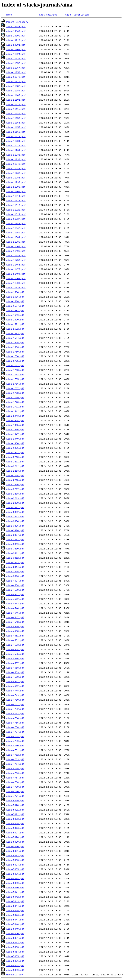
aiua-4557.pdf (15, 663)
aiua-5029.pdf (15, 842)
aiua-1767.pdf (15, 388)
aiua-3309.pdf (15, 544)
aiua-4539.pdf (15, 590)
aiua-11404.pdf (16, 246)
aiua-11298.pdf (16, 187)
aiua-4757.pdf (15, 732)
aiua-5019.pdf (15, 800)
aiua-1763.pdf (15, 370)
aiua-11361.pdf (16, 237)
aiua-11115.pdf (16, 109)
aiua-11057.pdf (16, 68)
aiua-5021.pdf (15, 810)
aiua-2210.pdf (15, 457)
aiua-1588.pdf (15, 310)
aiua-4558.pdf (15, 668)
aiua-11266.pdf (16, 173)
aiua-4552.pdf (15, 640)
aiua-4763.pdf (15, 759)
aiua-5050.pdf (15, 933)
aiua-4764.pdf (15, 764)
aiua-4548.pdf (15, 622)
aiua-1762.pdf (15, 365)
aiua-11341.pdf (16, 223)
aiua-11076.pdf (16, 81)
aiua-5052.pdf (15, 942)
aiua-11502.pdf (16, 278)
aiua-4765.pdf (15, 768)
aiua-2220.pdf (15, 503)
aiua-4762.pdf (15, 755)
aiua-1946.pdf (15, 429)
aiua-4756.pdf (15, 727)
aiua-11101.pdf (16, 100)
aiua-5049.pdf (15, 929)
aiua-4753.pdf (15, 713)
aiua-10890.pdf (16, 36)
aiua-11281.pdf (16, 178)
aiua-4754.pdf (15, 718)
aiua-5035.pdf (15, 869)
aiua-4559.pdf (15, 672)
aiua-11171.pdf (16, 136)
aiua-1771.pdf (15, 407)
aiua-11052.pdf (16, 63)
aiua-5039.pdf (15, 883)
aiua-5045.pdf (15, 910)
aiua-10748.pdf (16, 26)
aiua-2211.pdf (15, 462)
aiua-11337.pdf (16, 219)
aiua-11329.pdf (16, 214)
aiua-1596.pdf (15, 347)
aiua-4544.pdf (15, 608)
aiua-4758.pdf (15, 736)
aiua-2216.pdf (15, 484)
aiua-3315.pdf (15, 571)
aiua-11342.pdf (16, 228)
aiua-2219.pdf (15, 498)
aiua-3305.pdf (15, 526)
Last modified (48, 15)
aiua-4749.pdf (15, 695)
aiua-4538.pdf (15, 585)
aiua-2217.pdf (15, 489)
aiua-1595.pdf (15, 342)
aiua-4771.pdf (15, 796)
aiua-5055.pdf (15, 956)
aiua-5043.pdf (15, 901)
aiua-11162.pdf (16, 132)
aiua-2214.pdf (15, 475)
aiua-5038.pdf (15, 878)
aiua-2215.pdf (15, 480)
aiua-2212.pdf (15, 466)
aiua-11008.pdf (16, 49)
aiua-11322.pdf (16, 210)
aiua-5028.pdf (15, 837)
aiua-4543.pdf (15, 604)
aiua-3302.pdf (15, 512)
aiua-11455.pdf (16, 265)
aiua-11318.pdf (16, 205)
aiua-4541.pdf (15, 594)
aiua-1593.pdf (15, 333)
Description (81, 15)
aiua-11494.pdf (16, 274)
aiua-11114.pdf (16, 104)
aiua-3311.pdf (15, 553)
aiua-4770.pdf (15, 791)
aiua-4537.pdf (15, 581)
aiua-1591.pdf (15, 324)
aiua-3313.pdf (15, 562)
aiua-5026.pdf (15, 828)
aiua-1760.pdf (15, 356)
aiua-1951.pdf (15, 448)
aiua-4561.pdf (15, 681)
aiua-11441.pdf (16, 255)
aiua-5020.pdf (15, 805)
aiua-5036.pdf (15, 874)
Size (68, 15)
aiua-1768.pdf (15, 393)
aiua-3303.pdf (15, 517)
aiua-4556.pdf (15, 659)
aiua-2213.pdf (15, 471)
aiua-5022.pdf (15, 814)
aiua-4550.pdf (15, 631)
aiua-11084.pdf (16, 91)
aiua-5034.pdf (15, 865)
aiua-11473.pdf (16, 269)
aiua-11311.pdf (16, 196)
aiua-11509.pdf (16, 283)
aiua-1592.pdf (15, 329)
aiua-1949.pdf (15, 439)
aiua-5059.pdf (15, 970)
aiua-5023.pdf (15, 819)
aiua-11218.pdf (16, 146)
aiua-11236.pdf (16, 155)
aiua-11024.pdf (16, 54)
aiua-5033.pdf (15, 860)
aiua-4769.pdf (15, 787)
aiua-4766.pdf (15, 773)
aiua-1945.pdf (15, 425)
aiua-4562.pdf (15, 686)
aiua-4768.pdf (15, 782)
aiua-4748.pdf (15, 691)
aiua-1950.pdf (15, 443)
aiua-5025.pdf (15, 823)
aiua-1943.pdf (15, 416)
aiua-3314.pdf (15, 567)
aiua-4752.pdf (15, 709)
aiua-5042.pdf (15, 897)
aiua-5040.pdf (15, 888)
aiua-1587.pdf (15, 306)
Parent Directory (17, 22)
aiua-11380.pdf (16, 242)
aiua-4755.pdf (15, 723)
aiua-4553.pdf (15, 645)
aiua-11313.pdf (16, 200)
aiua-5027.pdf (15, 833)
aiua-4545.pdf (15, 613)
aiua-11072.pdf (16, 77)
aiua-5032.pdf (15, 855)
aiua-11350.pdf (16, 233)
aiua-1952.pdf (15, 452)
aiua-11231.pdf (16, 150)
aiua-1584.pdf (15, 292)
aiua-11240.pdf (16, 164)
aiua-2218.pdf (15, 494)
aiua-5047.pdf (15, 920)
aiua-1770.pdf (15, 402)
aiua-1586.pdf (15, 301)
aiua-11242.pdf (16, 168)
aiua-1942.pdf (15, 411)
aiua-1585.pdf (15, 297)
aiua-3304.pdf (15, 521)
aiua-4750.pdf (15, 700)
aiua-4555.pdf (15, 654)
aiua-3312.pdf (15, 558)
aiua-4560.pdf (15, 677)
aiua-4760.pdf (15, 746)
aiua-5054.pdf (15, 952)
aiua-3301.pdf (15, 507)
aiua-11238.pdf (16, 159)
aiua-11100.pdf (16, 95)
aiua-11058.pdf (16, 72)
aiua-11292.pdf (16, 182)
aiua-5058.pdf (15, 965)
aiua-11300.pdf (16, 191)
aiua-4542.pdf (15, 599)
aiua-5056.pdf (15, 961)
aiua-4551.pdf (15, 636)
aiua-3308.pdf (15, 539)
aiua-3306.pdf (15, 530)
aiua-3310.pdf (15, 549)
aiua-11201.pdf (16, 141)
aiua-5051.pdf (15, 938)
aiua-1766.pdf (15, 384)
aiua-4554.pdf (15, 649)
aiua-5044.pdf (15, 906)
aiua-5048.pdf (15, 924)
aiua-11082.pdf (16, 86)
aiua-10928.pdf (16, 40)
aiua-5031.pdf (15, 851)
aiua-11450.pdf (16, 260)
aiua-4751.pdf (15, 704)
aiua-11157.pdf (16, 127)
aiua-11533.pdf (16, 287)
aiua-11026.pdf (16, 58)
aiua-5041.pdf (15, 892)
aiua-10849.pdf (16, 31)
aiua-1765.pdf (15, 379)
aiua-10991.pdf (16, 45)
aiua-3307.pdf (15, 535)
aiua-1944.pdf (15, 420)
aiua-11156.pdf (16, 123)
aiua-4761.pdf (15, 750)
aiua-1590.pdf (15, 320)
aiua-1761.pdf (15, 361)
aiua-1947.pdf (15, 434)
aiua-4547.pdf (15, 617)
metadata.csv (15, 975)
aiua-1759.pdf (15, 352)
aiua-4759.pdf (15, 741)
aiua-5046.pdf (15, 915)
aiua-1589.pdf (15, 315)
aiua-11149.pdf (16, 113)
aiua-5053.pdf (15, 947)
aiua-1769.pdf (15, 397)
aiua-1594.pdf (15, 338)
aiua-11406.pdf (16, 251)
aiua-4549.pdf (15, 626)
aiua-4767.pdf (15, 778)
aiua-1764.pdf (15, 375)
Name (9, 15)
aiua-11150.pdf (16, 118)
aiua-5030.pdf (15, 846)
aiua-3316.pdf (15, 576)
